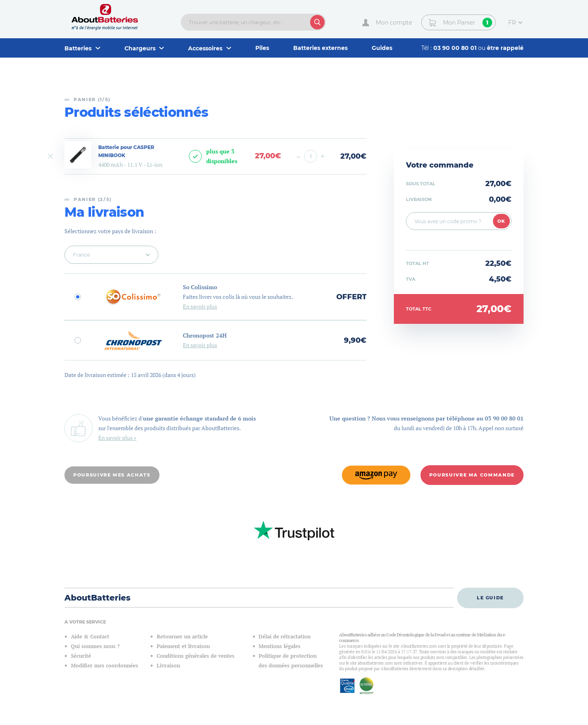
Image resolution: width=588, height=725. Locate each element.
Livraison (168, 666)
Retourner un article (182, 637)
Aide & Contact (90, 637)
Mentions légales (280, 646)
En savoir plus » (117, 438)
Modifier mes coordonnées (105, 666)
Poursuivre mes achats (112, 475)
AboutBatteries (97, 598)
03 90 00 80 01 (456, 48)
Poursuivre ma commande (472, 475)
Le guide (490, 598)
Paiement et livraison (183, 646)
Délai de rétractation (285, 637)
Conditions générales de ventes (196, 656)
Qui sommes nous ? (95, 646)
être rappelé (505, 48)
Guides (382, 48)
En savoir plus (200, 306)
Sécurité (81, 656)
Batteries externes (320, 48)
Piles (262, 48)
